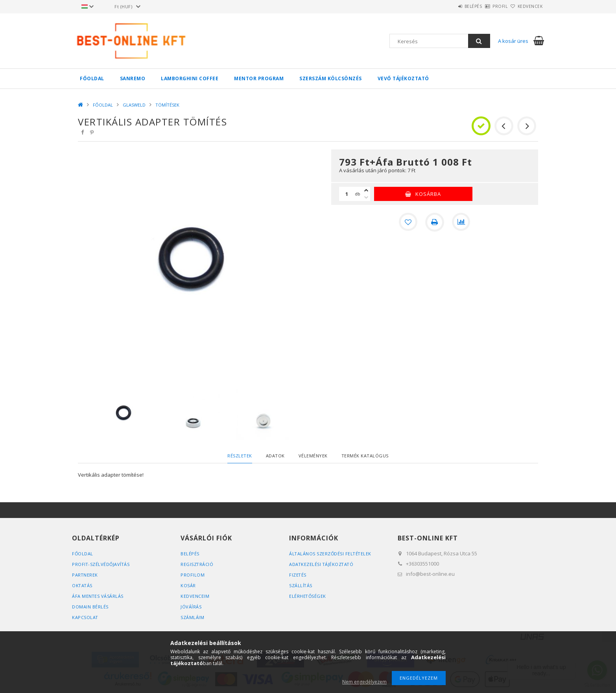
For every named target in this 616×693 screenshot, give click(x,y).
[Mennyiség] (347, 194)
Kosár (188, 585)
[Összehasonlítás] (461, 222)
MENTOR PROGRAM (259, 78)
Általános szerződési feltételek (331, 554)
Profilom (193, 575)
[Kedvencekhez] (408, 222)
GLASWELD (134, 105)
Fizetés (298, 575)
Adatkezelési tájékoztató (322, 564)
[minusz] (366, 197)
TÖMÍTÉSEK (167, 105)
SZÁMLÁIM (192, 617)
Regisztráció (197, 564)
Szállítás (301, 585)
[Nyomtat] (435, 222)
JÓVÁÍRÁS (191, 607)
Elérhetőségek (308, 596)
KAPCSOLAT (85, 617)
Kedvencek (526, 6)
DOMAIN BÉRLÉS (90, 607)
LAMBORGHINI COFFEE (190, 78)
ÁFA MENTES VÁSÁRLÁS (98, 596)
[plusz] (366, 190)
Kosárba (428, 194)
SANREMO (133, 78)
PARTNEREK (85, 575)
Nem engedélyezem (364, 682)
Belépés (451, 6)
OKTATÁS (83, 585)
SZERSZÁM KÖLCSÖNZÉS (331, 78)
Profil (487, 6)
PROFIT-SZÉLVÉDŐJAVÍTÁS (101, 564)
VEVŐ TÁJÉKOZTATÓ (403, 78)
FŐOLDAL (92, 78)
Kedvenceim (195, 596)
